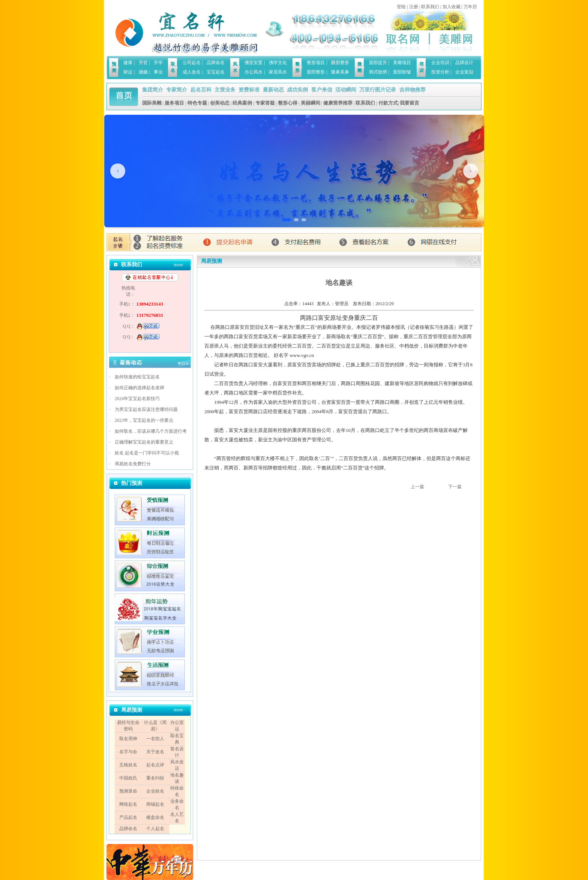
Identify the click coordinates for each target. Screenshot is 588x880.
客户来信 (322, 90)
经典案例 (242, 103)
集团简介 (153, 90)
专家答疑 (265, 103)
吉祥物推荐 (412, 90)
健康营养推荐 (338, 103)
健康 (128, 63)
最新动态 (273, 90)
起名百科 (201, 90)
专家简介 (177, 90)
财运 (128, 72)
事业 (158, 72)
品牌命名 (216, 63)
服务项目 (174, 103)
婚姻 (143, 72)
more (178, 265)
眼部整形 (340, 63)
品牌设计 (464, 63)
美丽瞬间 (310, 103)
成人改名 (192, 72)
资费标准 (249, 90)
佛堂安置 (253, 63)
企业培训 (440, 63)
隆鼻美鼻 (340, 72)
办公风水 (253, 72)
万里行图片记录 (378, 90)
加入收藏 (451, 7)
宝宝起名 (216, 72)
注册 (414, 7)
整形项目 (316, 63)
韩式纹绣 (378, 72)
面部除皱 (402, 72)
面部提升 (378, 63)
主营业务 (225, 90)
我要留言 (409, 103)
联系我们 (430, 7)
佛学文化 (278, 63)
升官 (143, 63)
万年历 (470, 7)
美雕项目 (402, 63)
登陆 (401, 7)
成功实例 (297, 90)
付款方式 (388, 103)
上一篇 (417, 487)
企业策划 (464, 72)
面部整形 (316, 72)
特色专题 (197, 103)
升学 (158, 63)
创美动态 (220, 103)
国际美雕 (152, 103)
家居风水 (278, 72)
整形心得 (288, 103)
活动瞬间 (346, 90)
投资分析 (440, 72)
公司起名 (192, 63)
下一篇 (455, 487)
